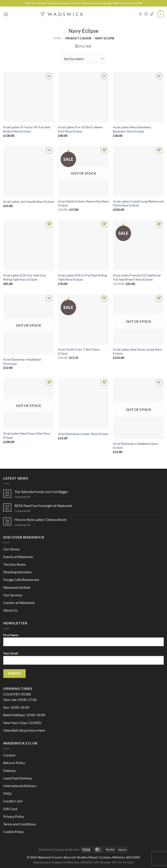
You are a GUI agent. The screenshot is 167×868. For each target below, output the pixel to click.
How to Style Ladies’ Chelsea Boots (41, 519)
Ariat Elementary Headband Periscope (22, 361)
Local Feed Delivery (18, 778)
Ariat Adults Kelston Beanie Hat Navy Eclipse (83, 203)
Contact (9, 755)
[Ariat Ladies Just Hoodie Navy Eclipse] (29, 171)
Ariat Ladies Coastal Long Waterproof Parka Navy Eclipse (138, 203)
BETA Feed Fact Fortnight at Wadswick (43, 506)
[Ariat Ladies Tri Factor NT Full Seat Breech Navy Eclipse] (29, 97)
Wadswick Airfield (17, 587)
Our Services (13, 595)
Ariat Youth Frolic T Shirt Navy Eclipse (79, 351)
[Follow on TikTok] (152, 14)
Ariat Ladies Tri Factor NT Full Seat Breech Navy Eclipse (27, 129)
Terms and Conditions (20, 824)
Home (57, 38)
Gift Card (10, 809)
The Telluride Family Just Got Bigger (41, 492)
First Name (83, 641)
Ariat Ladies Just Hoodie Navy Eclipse (29, 202)
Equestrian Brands (67, 849)
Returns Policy (14, 763)
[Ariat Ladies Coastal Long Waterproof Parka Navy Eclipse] (138, 171)
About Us (10, 610)
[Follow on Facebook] (140, 14)
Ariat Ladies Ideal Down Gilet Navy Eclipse (27, 435)
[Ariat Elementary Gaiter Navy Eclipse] (83, 403)
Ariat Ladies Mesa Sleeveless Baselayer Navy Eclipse (132, 129)
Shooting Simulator (18, 572)
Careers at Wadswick (19, 603)
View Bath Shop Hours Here (24, 730)
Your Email (83, 660)
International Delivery (20, 786)
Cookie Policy (13, 832)
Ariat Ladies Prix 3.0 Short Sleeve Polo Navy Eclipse (80, 129)
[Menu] (6, 14)
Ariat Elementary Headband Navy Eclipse (136, 446)
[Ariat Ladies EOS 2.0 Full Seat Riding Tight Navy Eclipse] (83, 245)
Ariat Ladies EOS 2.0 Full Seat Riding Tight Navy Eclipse (82, 277)
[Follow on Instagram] (146, 14)
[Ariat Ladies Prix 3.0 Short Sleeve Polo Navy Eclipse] (83, 97)
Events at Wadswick (18, 557)
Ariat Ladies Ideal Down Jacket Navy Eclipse (138, 351)
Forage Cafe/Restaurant (21, 580)
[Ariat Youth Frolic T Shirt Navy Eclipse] (83, 319)
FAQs (8, 793)
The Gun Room (14, 564)
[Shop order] (83, 59)
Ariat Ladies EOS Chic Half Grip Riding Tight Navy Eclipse (25, 277)
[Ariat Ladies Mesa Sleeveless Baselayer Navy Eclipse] (138, 97)
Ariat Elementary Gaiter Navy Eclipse (83, 434)
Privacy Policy (14, 816)
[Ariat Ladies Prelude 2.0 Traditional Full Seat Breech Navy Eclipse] (138, 245)
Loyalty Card (13, 801)
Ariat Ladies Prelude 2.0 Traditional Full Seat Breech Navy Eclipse (137, 277)
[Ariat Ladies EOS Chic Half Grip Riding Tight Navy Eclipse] (29, 245)
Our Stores (11, 549)
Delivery (10, 770)
